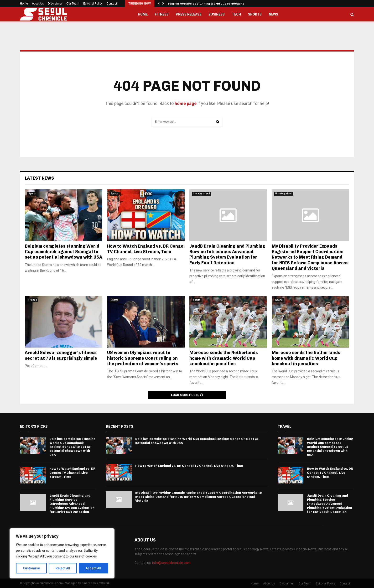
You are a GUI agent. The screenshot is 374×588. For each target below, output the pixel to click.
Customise (31, 568)
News (273, 14)
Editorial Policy (93, 4)
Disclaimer (55, 4)
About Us (38, 4)
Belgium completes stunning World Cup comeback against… (212, 4)
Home (24, 4)
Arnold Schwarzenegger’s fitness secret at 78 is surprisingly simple (61, 355)
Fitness (162, 14)
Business (217, 14)
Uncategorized (201, 194)
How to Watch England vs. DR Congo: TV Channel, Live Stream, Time (146, 249)
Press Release (189, 14)
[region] (62, 553)
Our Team (73, 4)
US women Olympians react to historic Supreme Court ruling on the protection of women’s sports (143, 358)
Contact (112, 4)
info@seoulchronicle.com (171, 563)
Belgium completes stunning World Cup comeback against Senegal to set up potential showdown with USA (63, 252)
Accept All (93, 568)
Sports (255, 14)
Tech (236, 14)
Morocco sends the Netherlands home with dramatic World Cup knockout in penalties (224, 358)
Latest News (39, 178)
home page (186, 103)
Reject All (63, 568)
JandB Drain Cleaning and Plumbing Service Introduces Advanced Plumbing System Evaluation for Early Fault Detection (227, 255)
